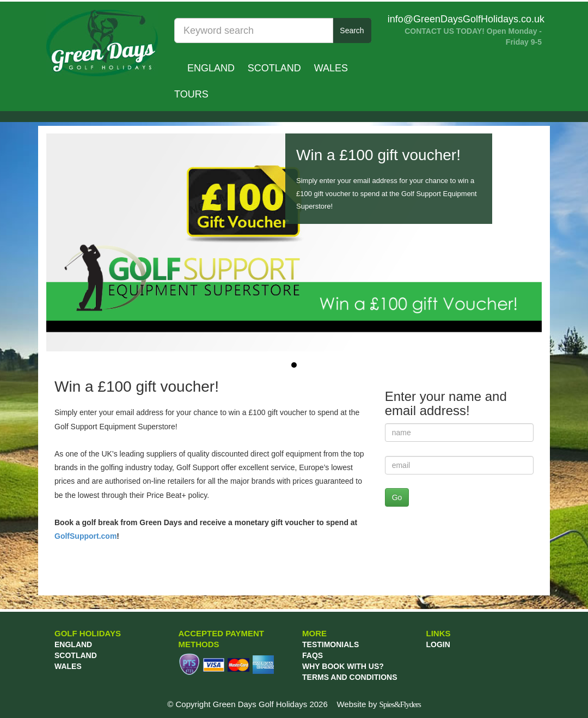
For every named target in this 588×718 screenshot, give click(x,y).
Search (352, 31)
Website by (378, 704)
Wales (331, 68)
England (211, 68)
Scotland (274, 68)
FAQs (313, 655)
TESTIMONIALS (330, 644)
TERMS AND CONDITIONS (350, 677)
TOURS (191, 94)
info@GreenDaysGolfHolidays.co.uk (466, 19)
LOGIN (438, 644)
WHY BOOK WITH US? (343, 666)
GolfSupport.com (85, 536)
